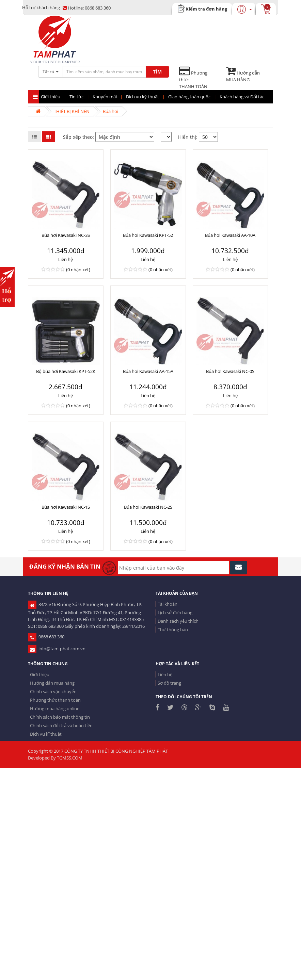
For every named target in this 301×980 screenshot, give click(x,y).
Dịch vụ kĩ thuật (46, 734)
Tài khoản (168, 604)
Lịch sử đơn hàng (175, 612)
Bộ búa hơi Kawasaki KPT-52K (66, 371)
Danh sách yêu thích (178, 621)
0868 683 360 (87, 8)
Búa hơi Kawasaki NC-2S (148, 507)
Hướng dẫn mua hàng (52, 683)
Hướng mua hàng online (55, 708)
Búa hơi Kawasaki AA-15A (148, 371)
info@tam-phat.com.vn (57, 649)
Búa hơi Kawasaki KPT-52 (148, 235)
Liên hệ (165, 674)
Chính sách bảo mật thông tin (60, 717)
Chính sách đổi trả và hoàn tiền (61, 725)
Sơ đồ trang (169, 683)
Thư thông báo (173, 630)
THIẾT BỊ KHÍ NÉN (72, 111)
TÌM (157, 72)
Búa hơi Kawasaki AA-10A (230, 235)
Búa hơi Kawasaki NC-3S (66, 235)
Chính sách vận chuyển (53, 691)
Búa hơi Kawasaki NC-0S (230, 371)
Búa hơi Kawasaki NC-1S (66, 507)
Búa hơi (110, 111)
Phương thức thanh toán (55, 700)
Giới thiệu (40, 674)
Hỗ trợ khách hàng (41, 7)
